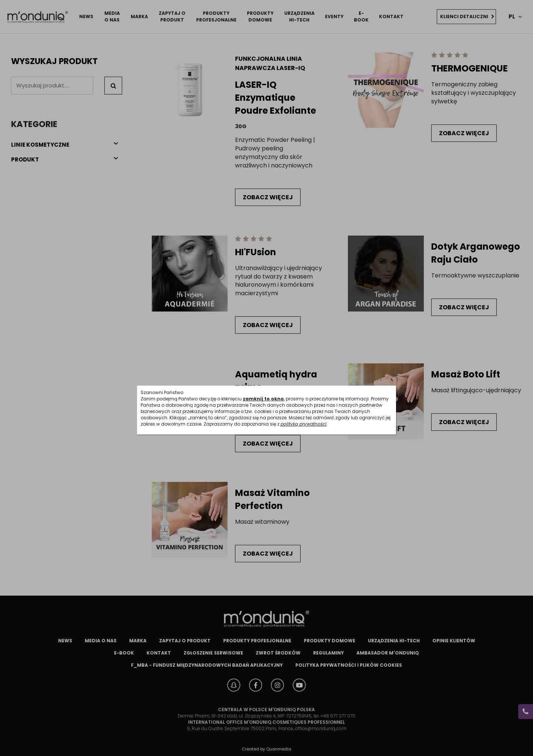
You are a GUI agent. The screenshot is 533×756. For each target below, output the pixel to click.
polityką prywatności (304, 424)
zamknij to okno (263, 399)
